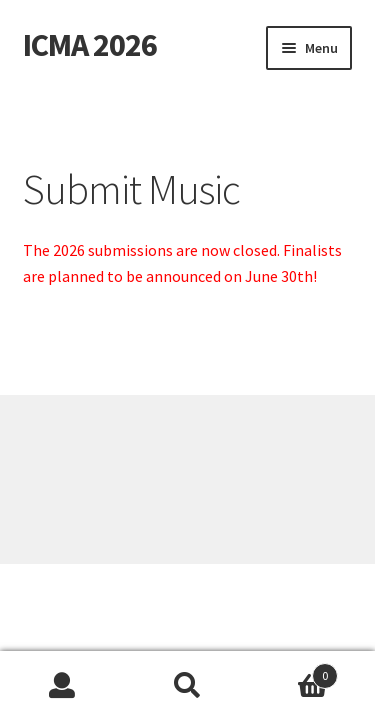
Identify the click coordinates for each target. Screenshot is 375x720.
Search (187, 686)
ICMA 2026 (90, 45)
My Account (62, 686)
